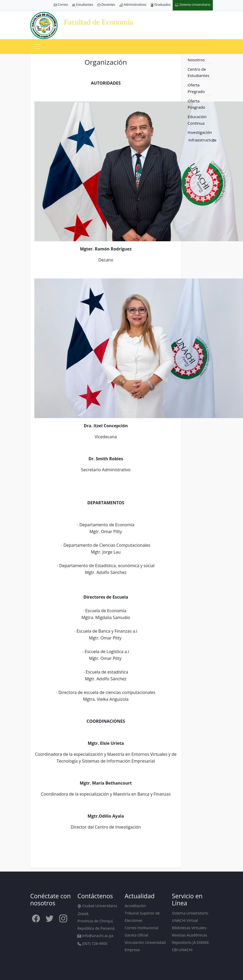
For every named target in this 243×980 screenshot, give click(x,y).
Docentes (106, 5)
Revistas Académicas (189, 935)
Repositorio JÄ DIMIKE (191, 942)
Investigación (200, 132)
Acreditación (135, 906)
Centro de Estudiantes (198, 72)
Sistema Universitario (193, 5)
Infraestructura (202, 140)
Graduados (161, 5)
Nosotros (196, 60)
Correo (61, 5)
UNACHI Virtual (185, 920)
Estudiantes (83, 5)
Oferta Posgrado (196, 104)
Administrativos (133, 5)
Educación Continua (197, 120)
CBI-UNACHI (182, 950)
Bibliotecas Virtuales (189, 928)
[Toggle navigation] (38, 47)
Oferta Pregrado (196, 88)
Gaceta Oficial (136, 935)
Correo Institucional (141, 928)
